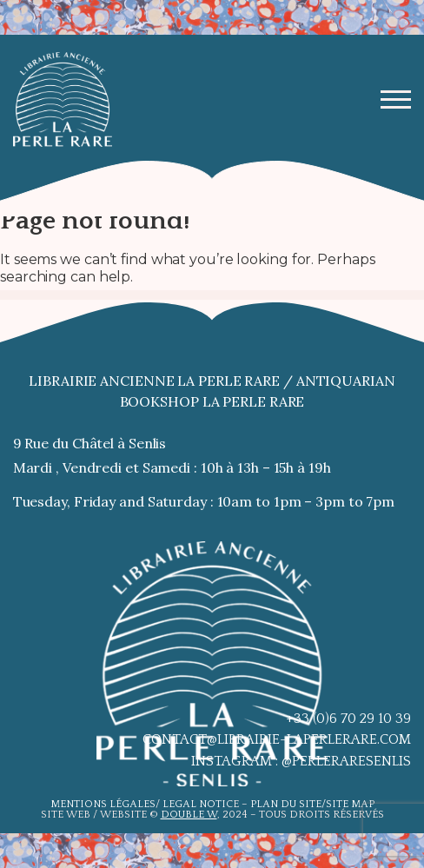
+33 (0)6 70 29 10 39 (348, 719)
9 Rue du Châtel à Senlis (90, 443)
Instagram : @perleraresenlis (301, 761)
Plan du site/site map (312, 804)
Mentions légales (103, 804)
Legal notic (198, 804)
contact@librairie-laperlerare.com (277, 739)
